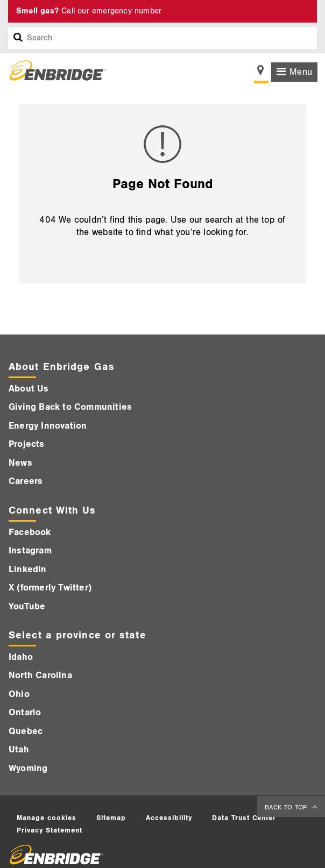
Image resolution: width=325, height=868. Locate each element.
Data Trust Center (244, 818)
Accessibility (169, 818)
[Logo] (54, 72)
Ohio (19, 694)
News (20, 463)
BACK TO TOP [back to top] (287, 807)
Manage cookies (47, 818)
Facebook (30, 532)
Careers (26, 481)
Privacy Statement (50, 830)
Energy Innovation (48, 426)
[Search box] (18, 38)
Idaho (21, 657)
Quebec (26, 731)
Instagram (30, 551)
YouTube (27, 607)
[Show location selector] (261, 73)
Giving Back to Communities (70, 407)
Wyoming (28, 769)
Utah (19, 750)
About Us (29, 389)
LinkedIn (28, 570)
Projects (27, 444)
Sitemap (111, 818)
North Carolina (40, 675)
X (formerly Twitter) (50, 588)
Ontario (25, 713)
